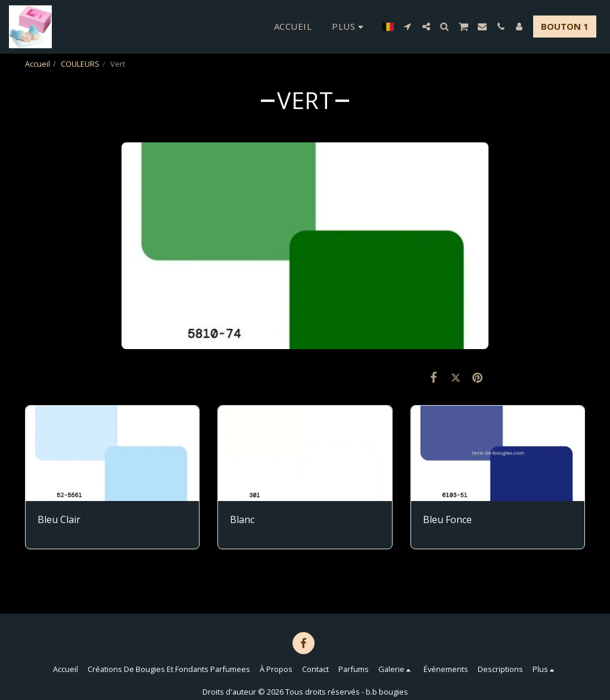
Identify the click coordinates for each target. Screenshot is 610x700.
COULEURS (80, 64)
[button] (408, 27)
